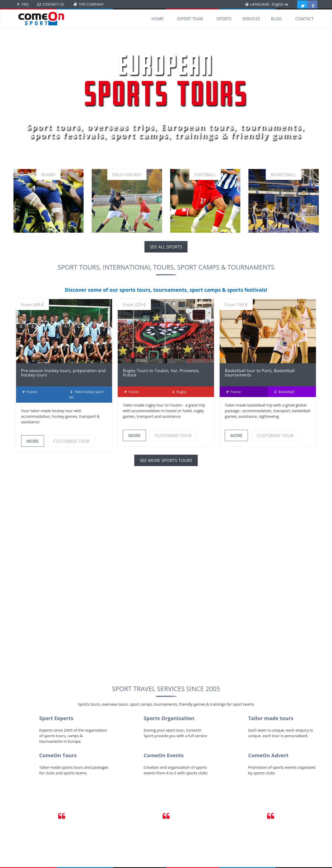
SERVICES (251, 19)
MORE (33, 441)
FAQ (25, 4)
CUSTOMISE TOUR (71, 441)
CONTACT (304, 19)
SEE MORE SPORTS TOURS (166, 460)
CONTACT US (53, 4)
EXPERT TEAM (190, 19)
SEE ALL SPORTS (166, 247)
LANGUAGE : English (269, 4)
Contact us (187, 653)
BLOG (276, 19)
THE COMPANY (91, 4)
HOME (157, 19)
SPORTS (224, 19)
